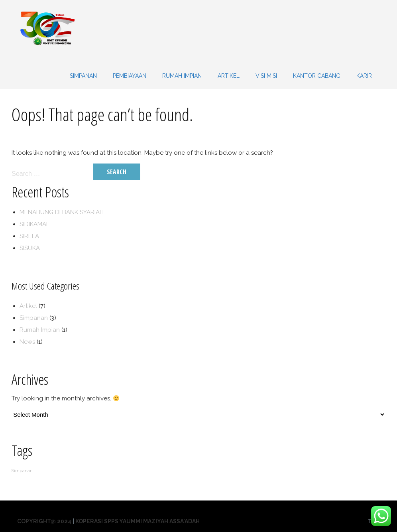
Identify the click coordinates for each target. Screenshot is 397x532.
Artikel (229, 76)
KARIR (364, 76)
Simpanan (34, 318)
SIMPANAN (83, 76)
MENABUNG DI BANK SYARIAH (62, 212)
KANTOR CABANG (317, 76)
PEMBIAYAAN (130, 76)
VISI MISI (266, 76)
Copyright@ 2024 (44, 521)
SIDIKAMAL (34, 224)
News (27, 342)
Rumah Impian (182, 76)
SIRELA (29, 236)
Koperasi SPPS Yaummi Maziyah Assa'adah (138, 521)
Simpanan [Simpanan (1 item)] (22, 471)
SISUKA (30, 248)
